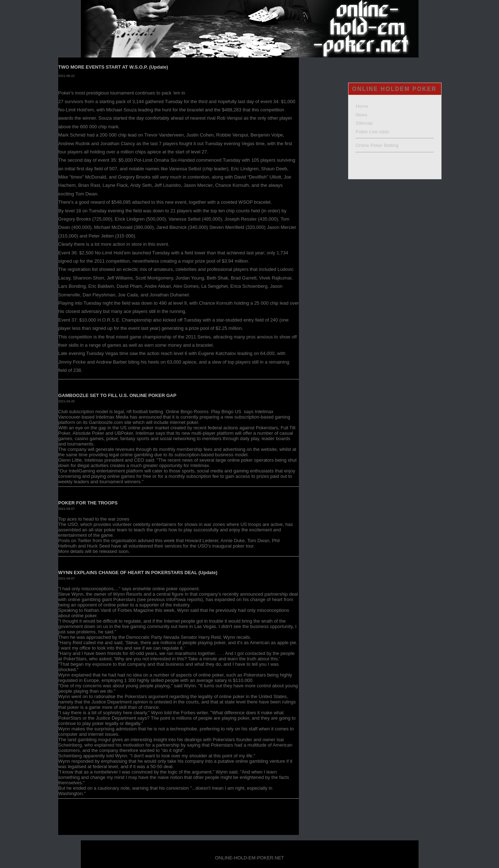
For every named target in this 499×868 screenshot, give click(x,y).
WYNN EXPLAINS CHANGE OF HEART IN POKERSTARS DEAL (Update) (138, 572)
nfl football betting (145, 412)
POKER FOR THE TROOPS (88, 503)
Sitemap (364, 123)
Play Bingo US (227, 412)
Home (362, 106)
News (362, 115)
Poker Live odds (372, 132)
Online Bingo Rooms (188, 412)
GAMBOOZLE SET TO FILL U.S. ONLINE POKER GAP (117, 395)
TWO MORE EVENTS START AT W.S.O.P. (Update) (113, 67)
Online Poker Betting (377, 145)
